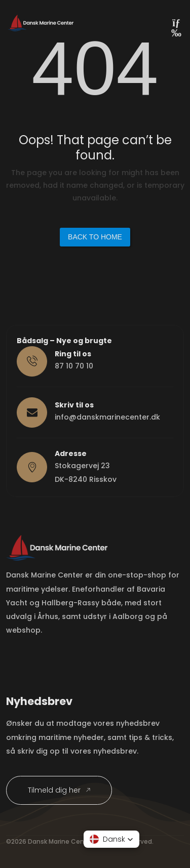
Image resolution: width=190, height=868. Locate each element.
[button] (111, 839)
